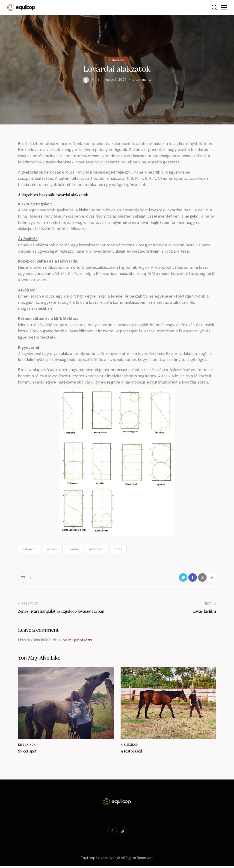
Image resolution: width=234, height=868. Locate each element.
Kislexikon (117, 60)
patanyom (96, 549)
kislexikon (29, 549)
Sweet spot (28, 753)
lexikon (52, 549)
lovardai (73, 549)
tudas (118, 549)
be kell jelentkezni (79, 641)
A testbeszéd (132, 753)
